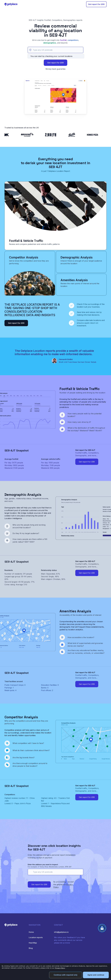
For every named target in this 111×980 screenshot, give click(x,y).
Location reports (36, 937)
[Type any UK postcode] (55, 50)
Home (31, 932)
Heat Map (33, 943)
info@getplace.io (61, 932)
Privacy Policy (60, 968)
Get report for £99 (96, 4)
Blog (31, 948)
